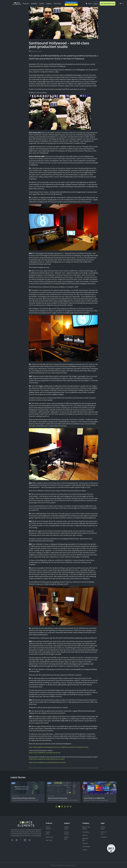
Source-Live (49, 837)
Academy (34, 4)
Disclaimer (104, 837)
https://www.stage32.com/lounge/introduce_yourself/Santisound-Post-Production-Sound (59, 747)
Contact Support (66, 833)
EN (120, 3)
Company (86, 823)
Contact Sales (66, 838)
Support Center (66, 828)
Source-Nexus (48, 833)
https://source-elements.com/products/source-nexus (47, 759)
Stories (42, 4)
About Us (85, 835)
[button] (56, 807)
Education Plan (85, 839)
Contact (85, 850)
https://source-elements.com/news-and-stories (45, 753)
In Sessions (86, 832)
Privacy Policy (103, 828)
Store (89, 4)
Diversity (85, 843)
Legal (103, 823)
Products (26, 4)
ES (123, 3)
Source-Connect (48, 828)
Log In (96, 4)
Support (49, 4)
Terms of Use (103, 833)
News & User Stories (86, 828)
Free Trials (57, 4)
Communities (86, 847)
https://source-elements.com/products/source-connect (47, 762)
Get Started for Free (108, 4)
